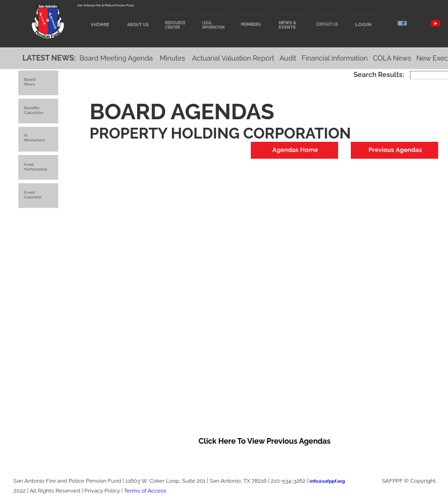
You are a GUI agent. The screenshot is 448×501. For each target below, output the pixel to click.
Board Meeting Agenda (116, 58)
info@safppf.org (327, 481)
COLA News (392, 58)
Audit (288, 58)
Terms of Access (145, 491)
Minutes (172, 58)
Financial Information (335, 58)
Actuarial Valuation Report (233, 58)
